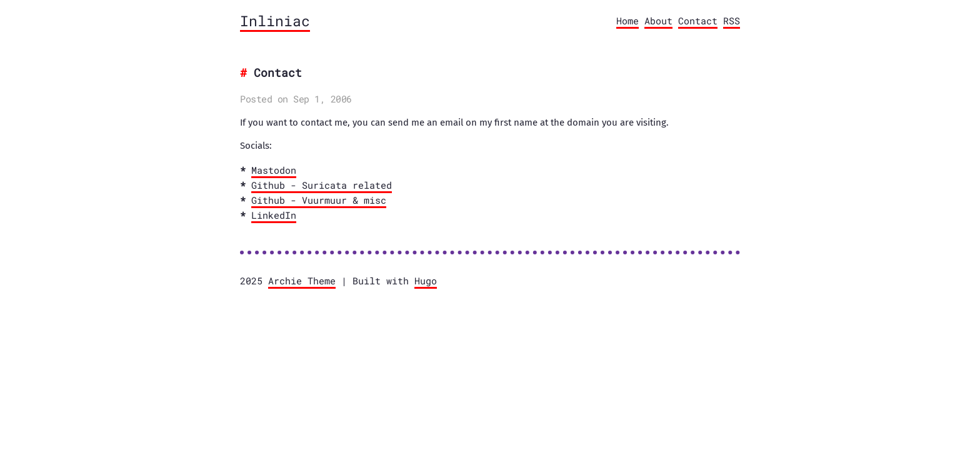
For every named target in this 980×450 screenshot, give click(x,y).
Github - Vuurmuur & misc (319, 200)
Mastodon (274, 170)
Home (627, 21)
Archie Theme (302, 281)
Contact (698, 21)
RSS (732, 21)
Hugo (426, 281)
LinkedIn (274, 215)
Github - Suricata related (322, 185)
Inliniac (275, 21)
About (658, 21)
